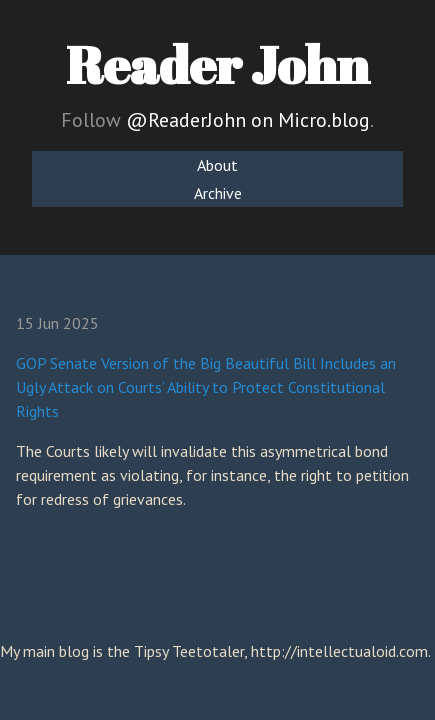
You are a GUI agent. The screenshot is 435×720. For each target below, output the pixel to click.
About (217, 165)
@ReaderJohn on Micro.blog (248, 120)
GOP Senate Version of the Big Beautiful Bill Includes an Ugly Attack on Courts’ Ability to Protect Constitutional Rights (206, 387)
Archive (218, 193)
